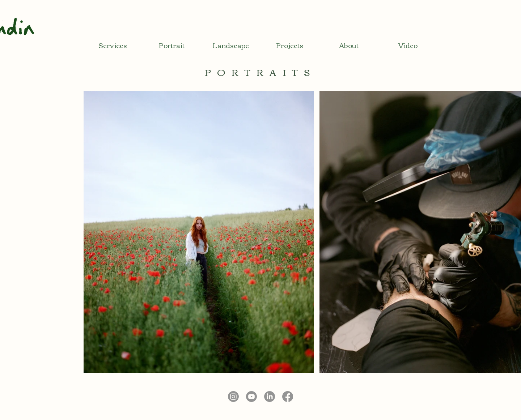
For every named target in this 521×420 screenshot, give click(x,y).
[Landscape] (231, 45)
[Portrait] (172, 45)
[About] (349, 45)
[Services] (113, 45)
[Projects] (290, 45)
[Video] (408, 45)
